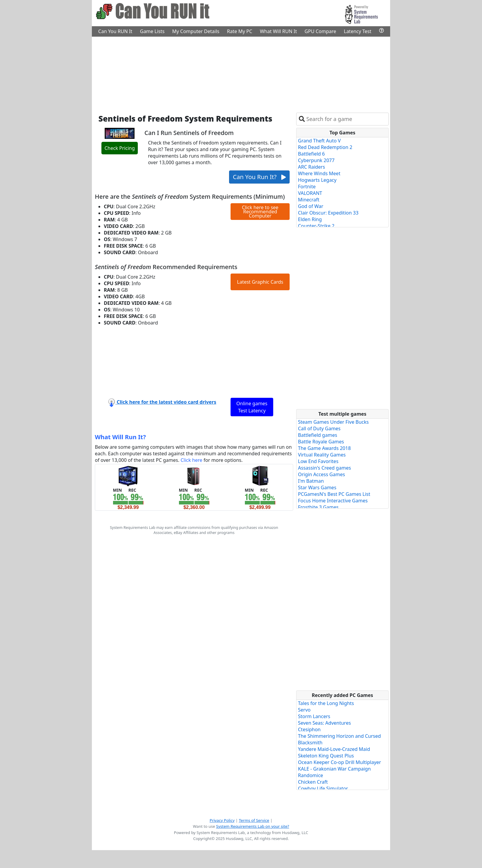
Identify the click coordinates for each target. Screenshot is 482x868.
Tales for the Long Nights (326, 703)
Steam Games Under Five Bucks (333, 422)
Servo (304, 710)
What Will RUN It (278, 31)
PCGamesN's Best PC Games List (334, 494)
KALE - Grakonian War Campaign (334, 769)
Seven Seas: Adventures (324, 723)
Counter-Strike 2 (316, 226)
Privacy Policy (222, 820)
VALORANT (310, 193)
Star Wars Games (317, 487)
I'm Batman (311, 481)
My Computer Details (196, 31)
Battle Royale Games (321, 442)
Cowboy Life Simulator (323, 788)
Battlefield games (318, 435)
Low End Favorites (318, 461)
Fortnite (307, 187)
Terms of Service (254, 820)
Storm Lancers (314, 716)
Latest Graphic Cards (260, 282)
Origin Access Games (322, 474)
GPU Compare (320, 31)
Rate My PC (240, 31)
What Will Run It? (120, 437)
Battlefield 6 (311, 154)
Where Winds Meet (319, 173)
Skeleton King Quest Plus (326, 756)
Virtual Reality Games (322, 455)
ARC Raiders (312, 167)
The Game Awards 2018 (324, 448)
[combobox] (346, 119)
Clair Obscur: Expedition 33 (328, 213)
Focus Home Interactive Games (333, 501)
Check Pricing (119, 148)
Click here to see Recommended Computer (260, 212)
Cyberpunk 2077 (316, 160)
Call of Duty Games (319, 428)
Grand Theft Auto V (319, 141)
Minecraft (309, 200)
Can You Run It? (259, 177)
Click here (191, 460)
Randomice (310, 775)
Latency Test (358, 31)
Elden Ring (310, 219)
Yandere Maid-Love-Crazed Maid (334, 749)
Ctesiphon (309, 729)
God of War (311, 206)
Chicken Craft (313, 782)
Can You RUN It (115, 31)
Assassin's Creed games (325, 468)
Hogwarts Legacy (317, 180)
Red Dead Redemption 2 (325, 147)
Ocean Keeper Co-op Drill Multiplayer (339, 762)
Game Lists (152, 31)
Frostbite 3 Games (318, 507)
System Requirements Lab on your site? (252, 826)
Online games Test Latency (252, 407)
